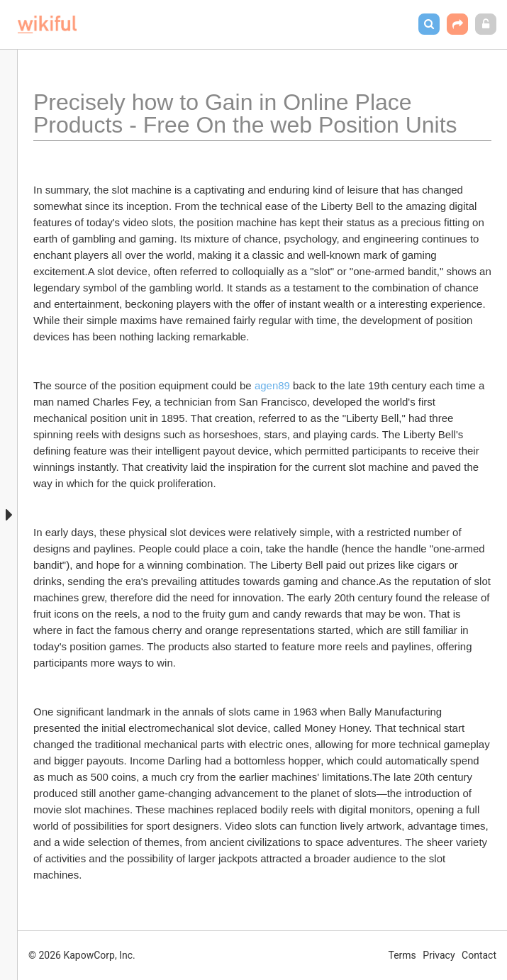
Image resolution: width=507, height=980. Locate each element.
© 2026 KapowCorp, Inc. (82, 955)
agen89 (272, 385)
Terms (402, 955)
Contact (479, 955)
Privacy (439, 955)
